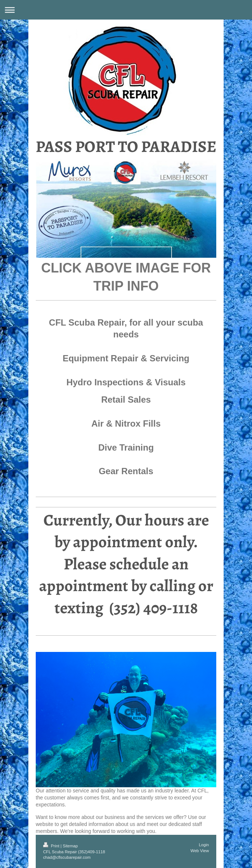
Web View (200, 851)
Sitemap (70, 846)
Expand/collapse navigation (126, 10)
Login (204, 845)
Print (52, 846)
